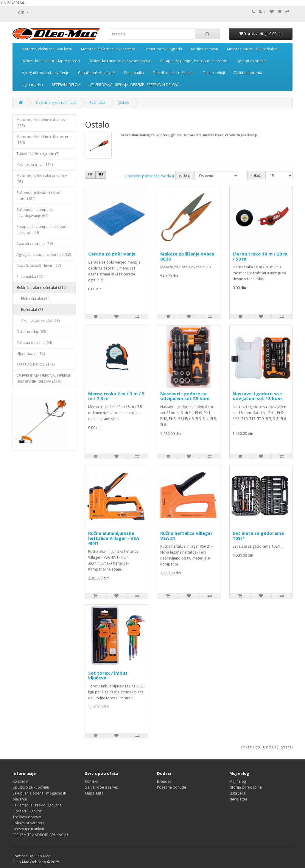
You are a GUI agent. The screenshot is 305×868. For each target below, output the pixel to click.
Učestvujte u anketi (28, 829)
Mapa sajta (94, 793)
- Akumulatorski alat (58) (38, 321)
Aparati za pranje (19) (35, 243)
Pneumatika (134, 73)
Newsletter (238, 799)
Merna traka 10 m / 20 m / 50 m (260, 256)
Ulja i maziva (32, 85)
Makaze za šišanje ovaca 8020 (187, 256)
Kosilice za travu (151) (35, 165)
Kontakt (91, 781)
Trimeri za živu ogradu (163, 49)
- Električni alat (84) (33, 299)
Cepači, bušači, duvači (97, 73)
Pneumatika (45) (30, 276)
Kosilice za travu (204, 49)
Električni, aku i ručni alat (173, 73)
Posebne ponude (172, 787)
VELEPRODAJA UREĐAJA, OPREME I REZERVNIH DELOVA (135, 85)
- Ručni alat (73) (30, 310)
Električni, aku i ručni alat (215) (41, 287)
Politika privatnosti (28, 823)
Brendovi (165, 781)
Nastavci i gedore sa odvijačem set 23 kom (185, 396)
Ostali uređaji (214, 73)
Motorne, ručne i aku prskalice (252, 49)
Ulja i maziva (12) (31, 354)
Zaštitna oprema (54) (34, 343)
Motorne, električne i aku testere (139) (43, 140)
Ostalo (124, 102)
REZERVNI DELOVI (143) (35, 365)
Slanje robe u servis (101, 787)
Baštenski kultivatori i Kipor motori (51, 61)
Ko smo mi (21, 781)
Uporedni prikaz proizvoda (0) (150, 176)
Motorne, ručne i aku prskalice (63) (42, 179)
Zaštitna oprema (248, 73)
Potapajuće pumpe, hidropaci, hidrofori (194, 61)
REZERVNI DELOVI (66, 85)
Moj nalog (238, 781)
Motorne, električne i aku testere (108, 49)
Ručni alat (97, 102)
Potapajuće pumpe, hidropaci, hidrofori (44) (42, 229)
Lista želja (238, 793)
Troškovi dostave (27, 817)
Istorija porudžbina (246, 787)
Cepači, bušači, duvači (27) (39, 265)
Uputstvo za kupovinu (31, 787)
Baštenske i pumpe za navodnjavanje (120, 61)
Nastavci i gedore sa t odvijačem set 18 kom (257, 396)
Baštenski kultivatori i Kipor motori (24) (39, 196)
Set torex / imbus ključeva (108, 675)
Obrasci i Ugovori (27, 811)
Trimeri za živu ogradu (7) (38, 154)
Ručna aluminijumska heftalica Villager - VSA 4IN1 (114, 538)
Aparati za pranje (251, 61)
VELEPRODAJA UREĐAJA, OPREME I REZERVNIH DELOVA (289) (43, 379)
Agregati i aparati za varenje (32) (44, 254)
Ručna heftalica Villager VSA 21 (186, 536)
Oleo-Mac (42, 856)
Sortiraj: (185, 175)
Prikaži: (256, 175)
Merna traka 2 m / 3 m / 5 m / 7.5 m (116, 396)
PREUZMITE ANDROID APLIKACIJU (40, 835)
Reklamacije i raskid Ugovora (37, 805)
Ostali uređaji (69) (31, 332)
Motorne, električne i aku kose (47, 49)
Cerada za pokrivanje (112, 254)
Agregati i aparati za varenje (45, 73)
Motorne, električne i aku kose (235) (42, 123)
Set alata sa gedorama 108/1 (258, 536)
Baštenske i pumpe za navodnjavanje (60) (35, 213)
